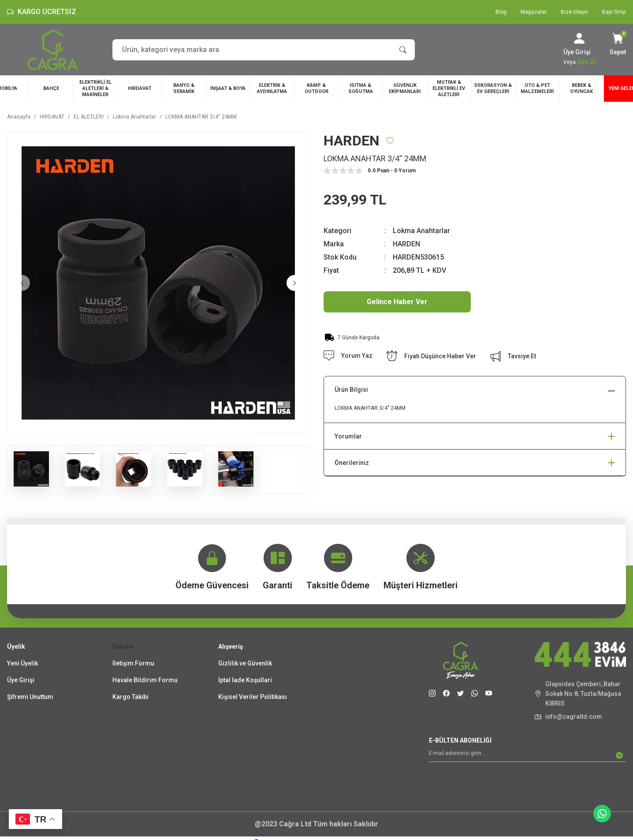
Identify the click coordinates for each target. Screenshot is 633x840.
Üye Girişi (21, 680)
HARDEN (406, 244)
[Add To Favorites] (390, 141)
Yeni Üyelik (22, 663)
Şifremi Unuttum (30, 697)
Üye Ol (586, 62)
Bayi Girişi (614, 12)
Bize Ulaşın (574, 12)
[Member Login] (579, 38)
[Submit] (619, 755)
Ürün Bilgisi (351, 390)
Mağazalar (534, 12)
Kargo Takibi (130, 697)
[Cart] (618, 45)
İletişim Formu (133, 663)
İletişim (123, 647)
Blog (501, 12)
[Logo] (53, 50)
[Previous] (22, 283)
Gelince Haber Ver (397, 302)
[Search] (264, 50)
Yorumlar (348, 436)
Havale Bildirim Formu (145, 680)
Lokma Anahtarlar (421, 231)
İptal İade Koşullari (245, 680)
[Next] (294, 283)
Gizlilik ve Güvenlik (245, 663)
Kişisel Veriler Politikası (253, 697)
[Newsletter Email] (527, 755)
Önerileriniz (352, 463)
